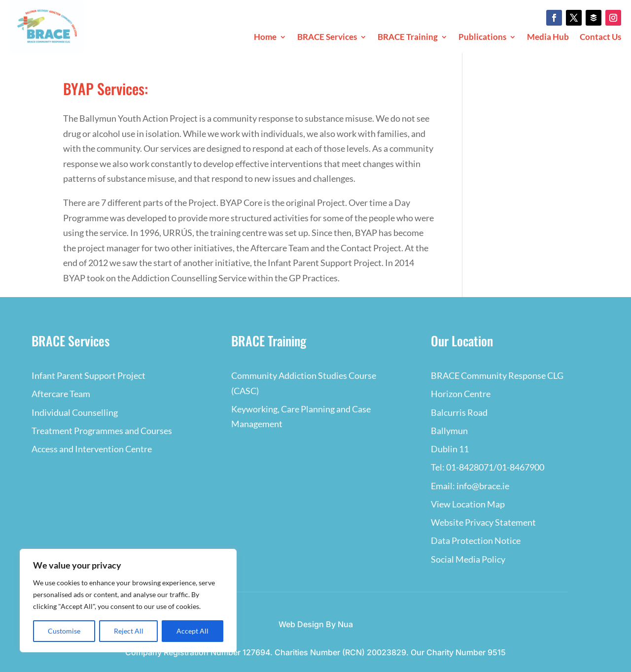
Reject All (129, 631)
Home (265, 38)
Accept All (193, 631)
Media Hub (548, 38)
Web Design (301, 624)
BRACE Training (408, 38)
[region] (128, 601)
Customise (64, 631)
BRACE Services (327, 38)
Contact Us (600, 38)
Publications (482, 38)
